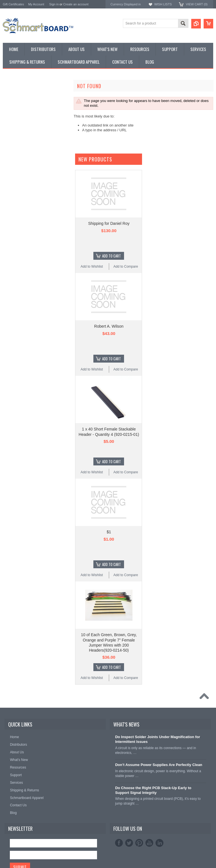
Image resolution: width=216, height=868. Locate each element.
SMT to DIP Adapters (20, 113)
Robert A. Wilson (109, 407)
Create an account (76, 4)
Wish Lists (163, 4)
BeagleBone (13, 122)
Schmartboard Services (22, 165)
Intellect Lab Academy (21, 175)
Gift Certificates (13, 4)
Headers (10, 151)
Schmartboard (14, 202)
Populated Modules (18, 142)
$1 (109, 612)
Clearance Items (16, 160)
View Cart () (197, 4)
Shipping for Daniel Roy (109, 304)
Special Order (14, 99)
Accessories (13, 156)
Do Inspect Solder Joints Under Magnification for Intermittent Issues (157, 820)
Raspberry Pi (13, 127)
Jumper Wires (14, 146)
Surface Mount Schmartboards (28, 108)
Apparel (9, 170)
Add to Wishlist (92, 347)
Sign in (54, 4)
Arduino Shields (16, 118)
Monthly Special (16, 94)
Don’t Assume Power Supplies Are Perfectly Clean (159, 845)
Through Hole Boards (20, 104)
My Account (36, 4)
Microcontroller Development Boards (32, 137)
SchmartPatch (14, 132)
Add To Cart (112, 336)
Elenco (8, 209)
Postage (10, 180)
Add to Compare (126, 347)
